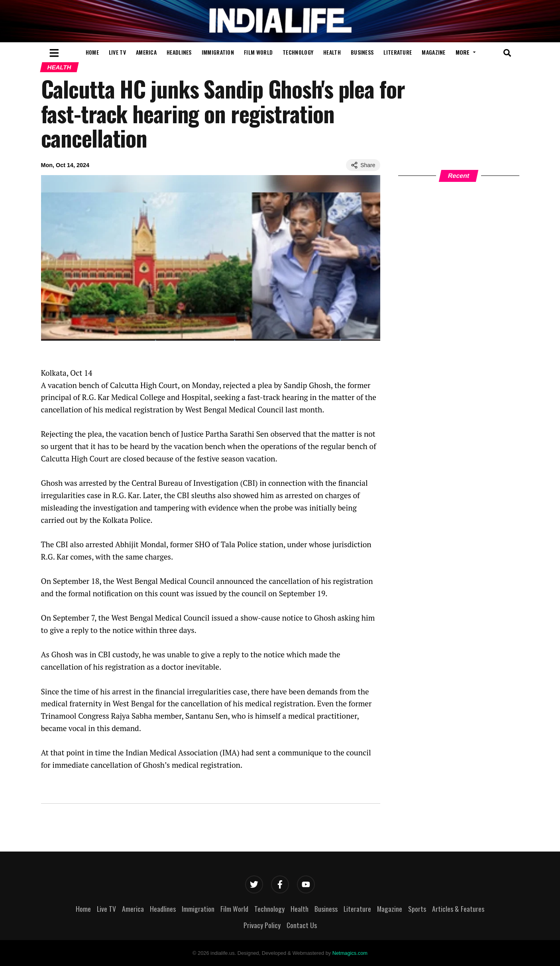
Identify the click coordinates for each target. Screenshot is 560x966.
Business (362, 52)
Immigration (218, 52)
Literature (398, 52)
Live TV (117, 52)
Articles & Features (458, 909)
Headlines (179, 52)
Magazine (433, 52)
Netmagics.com (350, 953)
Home (92, 52)
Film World (258, 52)
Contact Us (302, 925)
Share (363, 165)
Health (332, 52)
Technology (298, 52)
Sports (417, 909)
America (146, 52)
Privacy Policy (262, 925)
